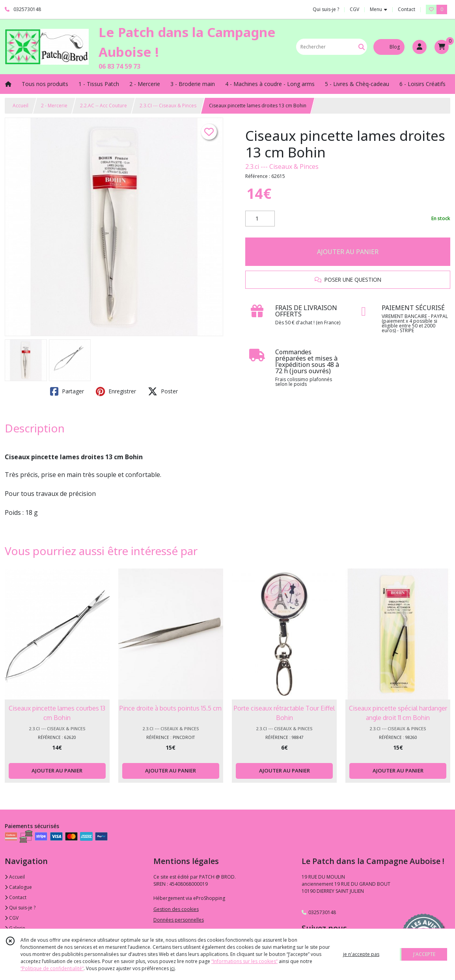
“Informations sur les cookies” (244, 961)
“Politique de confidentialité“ (52, 968)
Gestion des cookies (176, 909)
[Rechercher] (362, 47)
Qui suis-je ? (20, 908)
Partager (67, 391)
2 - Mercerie (54, 106)
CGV (12, 918)
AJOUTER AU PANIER (348, 252)
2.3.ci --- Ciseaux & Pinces (282, 166)
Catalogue (18, 887)
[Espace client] (420, 47)
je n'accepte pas (361, 954)
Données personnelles (179, 920)
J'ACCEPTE (424, 954)
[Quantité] (260, 219)
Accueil (21, 106)
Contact (407, 9)
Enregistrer (116, 391)
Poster (163, 391)
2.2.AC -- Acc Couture (103, 106)
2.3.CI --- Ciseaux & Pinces (168, 106)
